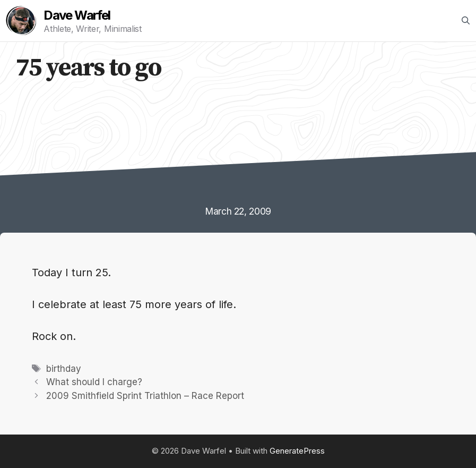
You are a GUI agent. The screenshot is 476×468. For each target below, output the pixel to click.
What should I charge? (94, 382)
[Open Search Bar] (466, 21)
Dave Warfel (77, 15)
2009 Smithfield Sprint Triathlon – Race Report (145, 396)
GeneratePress (297, 451)
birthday (64, 369)
